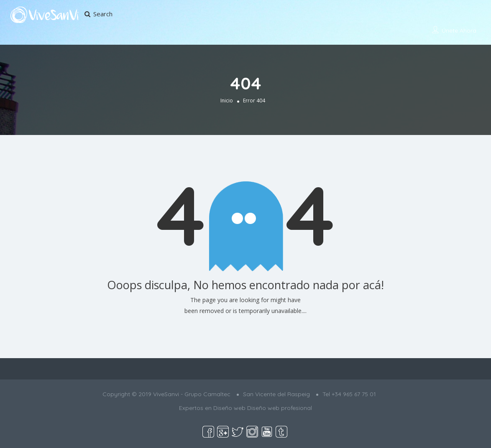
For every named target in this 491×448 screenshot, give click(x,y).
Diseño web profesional (280, 408)
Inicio (227, 101)
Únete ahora (459, 31)
